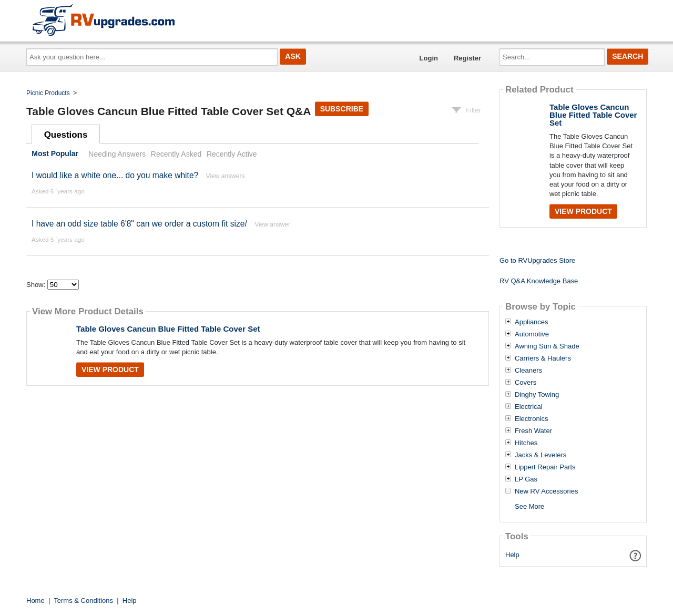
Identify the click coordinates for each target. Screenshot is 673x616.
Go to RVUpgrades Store (537, 260)
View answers (226, 176)
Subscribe (342, 109)
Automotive (532, 334)
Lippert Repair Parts (545, 467)
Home (35, 600)
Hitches (526, 443)
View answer (272, 224)
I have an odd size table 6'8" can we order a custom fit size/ (139, 224)
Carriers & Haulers (543, 358)
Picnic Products (48, 93)
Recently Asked (176, 154)
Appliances (532, 322)
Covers (526, 383)
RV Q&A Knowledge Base (539, 281)
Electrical (529, 407)
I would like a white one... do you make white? (115, 175)
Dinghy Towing (537, 395)
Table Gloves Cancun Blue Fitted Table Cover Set (168, 329)
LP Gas (526, 479)
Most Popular (55, 154)
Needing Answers (117, 154)
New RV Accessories (546, 491)
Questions (66, 135)
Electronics (532, 419)
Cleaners (528, 371)
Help (512, 555)
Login (429, 58)
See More (529, 506)
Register (467, 58)
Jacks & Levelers (541, 455)
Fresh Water (533, 431)
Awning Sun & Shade (547, 346)
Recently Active (232, 154)
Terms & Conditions (83, 600)
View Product (110, 369)
